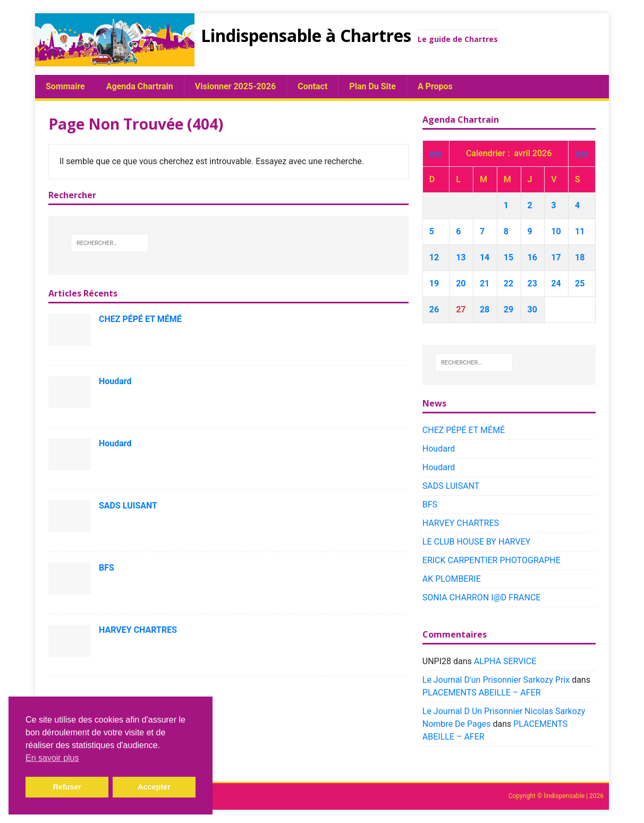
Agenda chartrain (140, 86)
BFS (107, 568)
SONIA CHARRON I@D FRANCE (482, 597)
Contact (312, 86)
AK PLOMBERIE (452, 579)
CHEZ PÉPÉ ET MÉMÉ (140, 319)
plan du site (372, 86)
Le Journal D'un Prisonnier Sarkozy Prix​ (496, 680)
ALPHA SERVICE (505, 661)
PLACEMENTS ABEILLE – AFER (482, 693)
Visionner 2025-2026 (235, 86)
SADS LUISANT (128, 506)
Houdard (115, 381)
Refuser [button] (67, 787)
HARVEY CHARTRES (138, 630)
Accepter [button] (154, 787)
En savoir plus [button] (52, 758)
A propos (435, 86)
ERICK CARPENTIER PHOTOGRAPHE (492, 560)
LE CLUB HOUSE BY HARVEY (477, 542)
